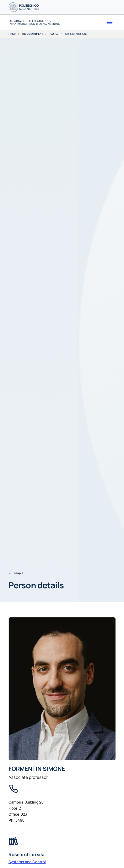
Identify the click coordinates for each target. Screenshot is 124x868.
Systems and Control (27, 862)
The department (32, 34)
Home (12, 34)
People (53, 34)
